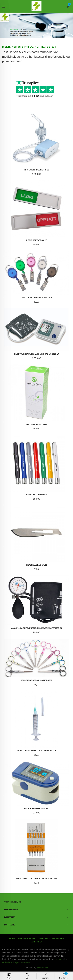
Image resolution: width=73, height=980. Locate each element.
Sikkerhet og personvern (51, 938)
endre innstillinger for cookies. (16, 962)
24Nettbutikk (42, 968)
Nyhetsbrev (36, 942)
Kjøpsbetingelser (27, 938)
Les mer (58, 959)
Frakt (12, 938)
